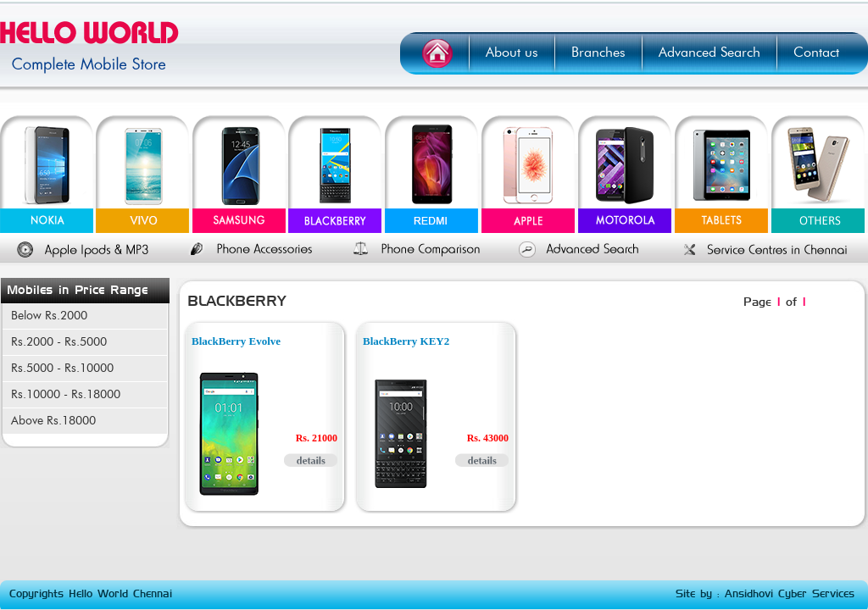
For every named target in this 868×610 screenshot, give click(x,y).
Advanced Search (709, 53)
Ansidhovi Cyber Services (790, 594)
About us (512, 53)
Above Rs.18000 (53, 421)
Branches (598, 53)
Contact (816, 53)
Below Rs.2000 (49, 316)
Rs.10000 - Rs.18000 (66, 395)
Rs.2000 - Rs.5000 (59, 342)
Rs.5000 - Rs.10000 (62, 369)
